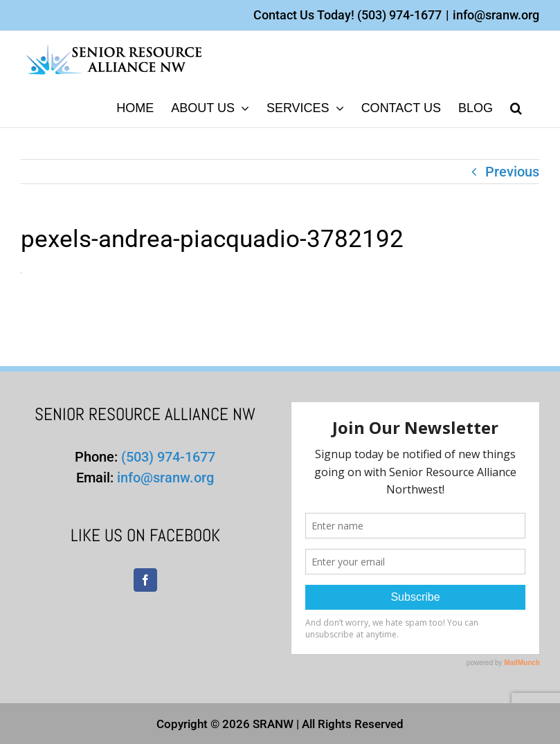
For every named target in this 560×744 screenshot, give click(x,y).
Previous (512, 172)
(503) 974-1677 (399, 15)
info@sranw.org (496, 15)
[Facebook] (145, 580)
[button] (516, 107)
